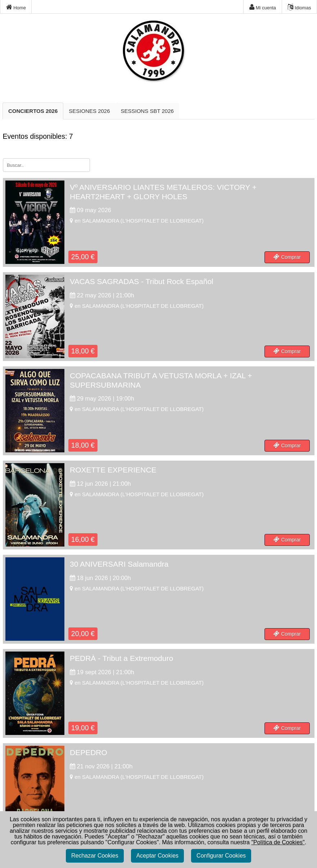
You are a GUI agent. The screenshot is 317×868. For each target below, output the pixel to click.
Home (16, 7)
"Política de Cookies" (278, 842)
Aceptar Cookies (157, 856)
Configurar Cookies (221, 856)
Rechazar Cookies (95, 856)
